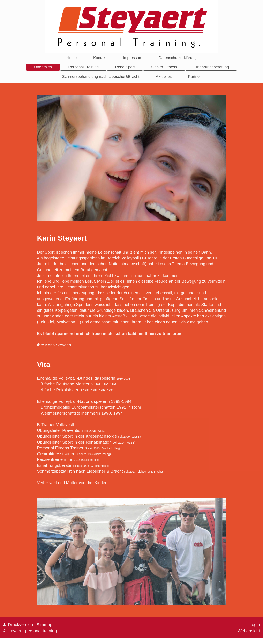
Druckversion (19, 625)
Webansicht (249, 631)
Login (255, 625)
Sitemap (44, 625)
